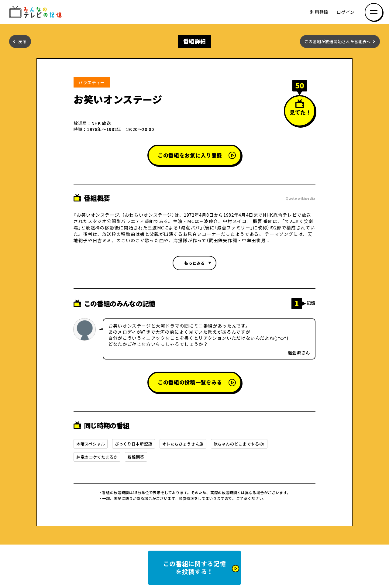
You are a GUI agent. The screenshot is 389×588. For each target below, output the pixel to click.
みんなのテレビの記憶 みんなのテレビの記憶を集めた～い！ (36, 12)
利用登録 (319, 12)
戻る (22, 41)
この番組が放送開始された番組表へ (338, 41)
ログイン (345, 12)
